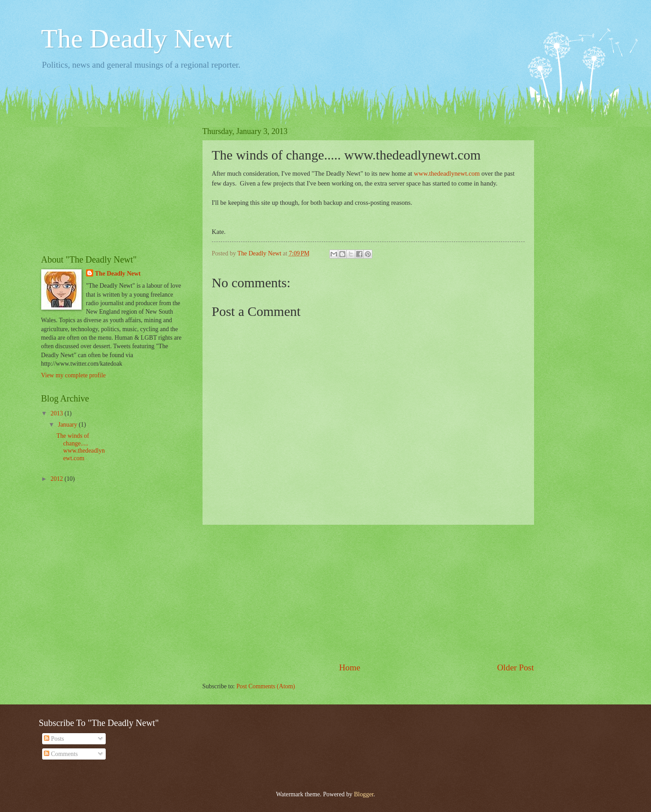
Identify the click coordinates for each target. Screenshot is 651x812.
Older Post (515, 667)
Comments (61, 754)
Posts (54, 739)
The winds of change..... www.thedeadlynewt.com (81, 447)
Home (350, 667)
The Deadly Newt (137, 39)
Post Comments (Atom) (265, 686)
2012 (58, 479)
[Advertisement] (368, 593)
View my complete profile (73, 375)
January (68, 425)
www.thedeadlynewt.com (447, 173)
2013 (58, 413)
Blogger (364, 794)
